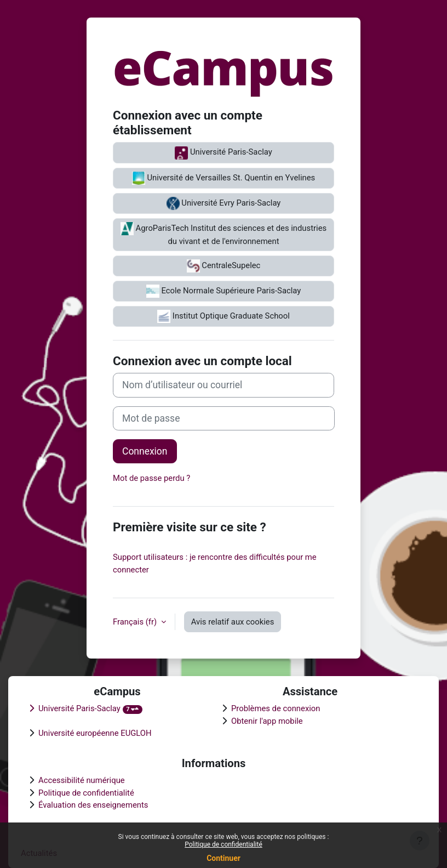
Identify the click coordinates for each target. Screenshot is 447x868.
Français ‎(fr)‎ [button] (136, 622)
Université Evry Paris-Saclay (224, 203)
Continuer (224, 858)
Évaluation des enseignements (93, 805)
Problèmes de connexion (276, 708)
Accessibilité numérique (82, 780)
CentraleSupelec (224, 266)
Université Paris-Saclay (223, 153)
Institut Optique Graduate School (224, 316)
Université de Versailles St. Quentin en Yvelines (224, 178)
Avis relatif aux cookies (233, 622)
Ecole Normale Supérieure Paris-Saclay (224, 291)
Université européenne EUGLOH (95, 733)
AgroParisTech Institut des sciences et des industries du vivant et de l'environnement (224, 234)
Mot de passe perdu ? (151, 478)
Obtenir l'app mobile (267, 721)
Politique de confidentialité (224, 844)
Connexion (145, 451)
